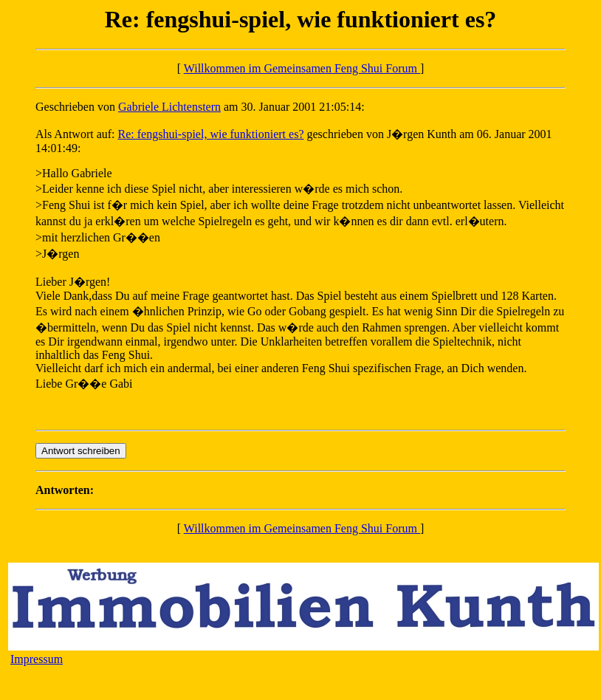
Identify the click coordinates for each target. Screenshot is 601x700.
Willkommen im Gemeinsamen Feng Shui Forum (302, 68)
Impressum (37, 659)
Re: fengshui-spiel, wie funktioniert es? (211, 134)
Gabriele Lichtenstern (169, 107)
